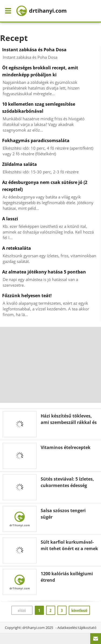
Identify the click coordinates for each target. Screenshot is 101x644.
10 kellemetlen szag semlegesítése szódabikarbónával (39, 108)
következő (79, 610)
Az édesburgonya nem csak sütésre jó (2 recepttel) (45, 186)
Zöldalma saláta (20, 164)
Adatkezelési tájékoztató (77, 628)
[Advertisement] (51, 365)
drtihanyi (41, 11)
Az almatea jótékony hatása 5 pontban (44, 272)
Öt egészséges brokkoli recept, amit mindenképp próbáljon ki (40, 71)
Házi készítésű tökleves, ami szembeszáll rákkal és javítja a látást (69, 422)
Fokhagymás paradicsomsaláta (36, 141)
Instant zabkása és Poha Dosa (34, 50)
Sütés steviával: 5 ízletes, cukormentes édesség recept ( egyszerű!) (67, 485)
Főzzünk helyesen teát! (27, 296)
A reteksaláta (17, 248)
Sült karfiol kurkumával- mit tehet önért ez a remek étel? (69, 549)
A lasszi (10, 219)
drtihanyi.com (34, 628)
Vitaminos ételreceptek (66, 447)
